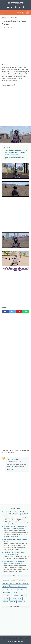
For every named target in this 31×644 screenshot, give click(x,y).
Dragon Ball (22, 586)
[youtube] (19, 7)
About (3, 638)
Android (6, 580)
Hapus (12, 469)
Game (5, 589)
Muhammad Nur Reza (13, 459)
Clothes (13, 586)
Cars (18, 583)
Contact (9, 638)
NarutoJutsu (7, 595)
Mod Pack (18, 592)
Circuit (26, 583)
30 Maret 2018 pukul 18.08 (14, 462)
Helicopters (22, 589)
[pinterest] (19, 312)
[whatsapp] (23, 7)
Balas (9, 469)
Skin (5, 602)
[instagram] (15, 7)
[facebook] (8, 7)
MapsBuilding (7, 592)
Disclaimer (26, 638)
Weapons (21, 602)
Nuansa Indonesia (20, 595)
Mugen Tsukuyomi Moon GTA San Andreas (16, 150)
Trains (13, 602)
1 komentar (10, 28)
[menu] (3, 13)
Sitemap (15, 638)
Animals (14, 580)
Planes (13, 599)
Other (5, 599)
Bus (12, 583)
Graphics (13, 589)
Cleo (5, 586)
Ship (20, 599)
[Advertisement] (15, 46)
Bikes (5, 583)
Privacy (20, 638)
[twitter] (12, 7)
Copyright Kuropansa (18, 641)
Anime (22, 580)
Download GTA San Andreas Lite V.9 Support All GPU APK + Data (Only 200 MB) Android (16, 514)
